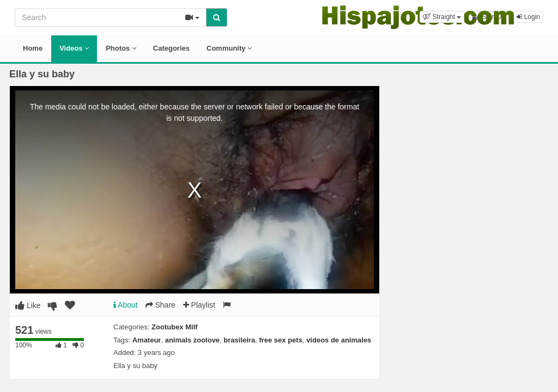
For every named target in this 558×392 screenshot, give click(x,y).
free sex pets (281, 340)
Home (33, 48)
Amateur (147, 340)
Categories (171, 48)
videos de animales (339, 340)
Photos (121, 48)
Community (229, 48)
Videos (74, 48)
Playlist (199, 305)
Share (160, 305)
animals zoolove (192, 340)
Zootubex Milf (175, 327)
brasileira (239, 340)
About (126, 305)
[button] (442, 17)
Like (28, 305)
